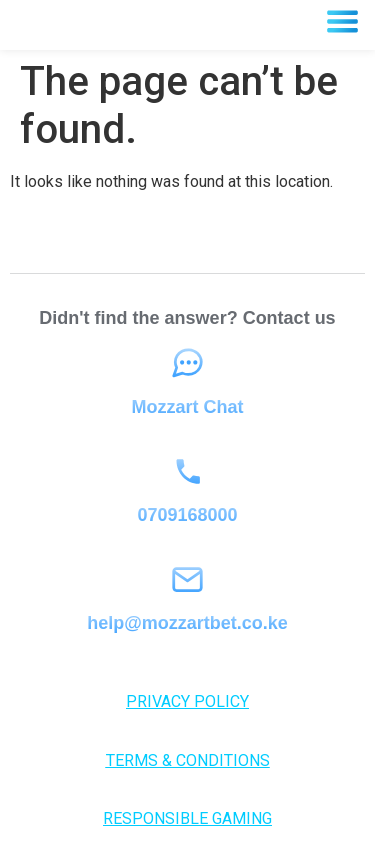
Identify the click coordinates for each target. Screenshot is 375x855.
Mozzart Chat (188, 407)
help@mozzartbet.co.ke (187, 623)
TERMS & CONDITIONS (188, 760)
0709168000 (187, 515)
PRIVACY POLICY (187, 701)
